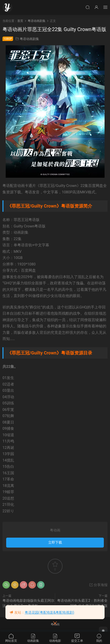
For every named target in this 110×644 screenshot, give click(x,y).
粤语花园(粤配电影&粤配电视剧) (49, 612)
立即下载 (55, 542)
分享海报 (98, 585)
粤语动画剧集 (29, 39)
